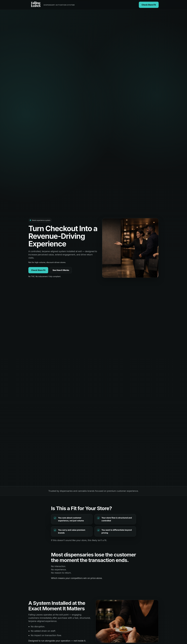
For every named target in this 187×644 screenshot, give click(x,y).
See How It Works (61, 270)
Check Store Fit (149, 5)
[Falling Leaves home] (52, 5)
